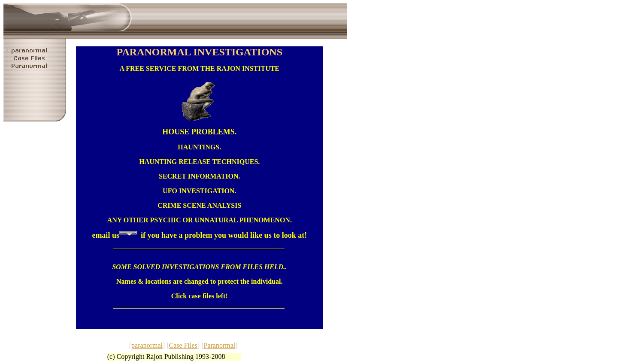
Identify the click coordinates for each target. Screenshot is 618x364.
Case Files (183, 345)
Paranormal (219, 345)
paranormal (147, 345)
